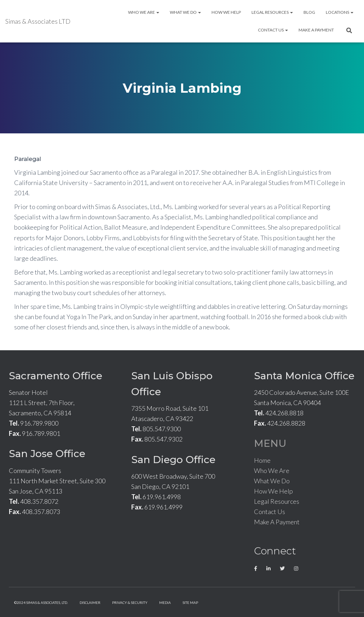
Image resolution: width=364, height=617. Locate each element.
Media (165, 602)
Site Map (190, 602)
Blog (309, 12)
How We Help (226, 12)
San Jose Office (47, 454)
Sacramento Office (56, 376)
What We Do (185, 12)
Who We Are (144, 12)
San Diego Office (173, 460)
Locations (340, 12)
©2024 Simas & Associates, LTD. (41, 602)
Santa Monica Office (304, 376)
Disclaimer (90, 602)
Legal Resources (272, 12)
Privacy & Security (130, 602)
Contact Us (273, 30)
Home (262, 460)
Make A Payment (316, 30)
